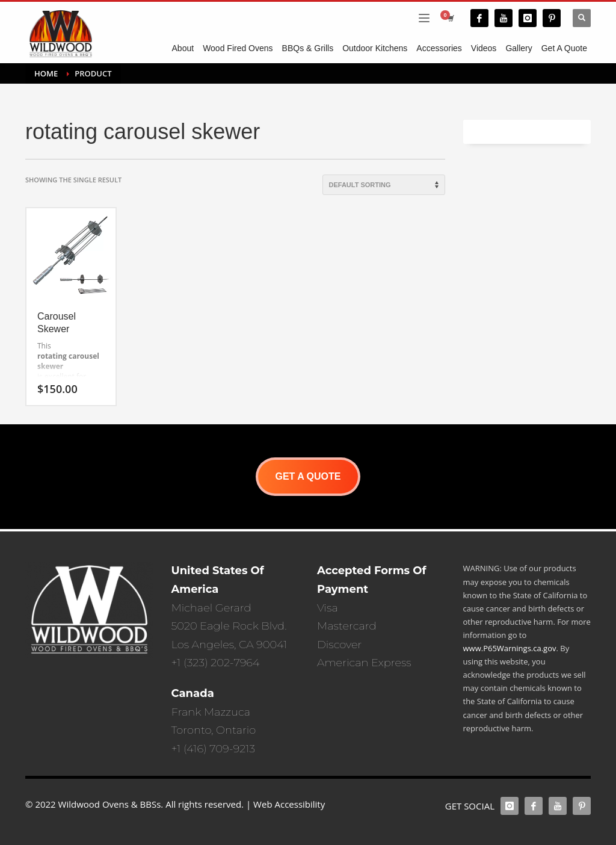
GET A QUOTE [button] (308, 476)
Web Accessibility (289, 804)
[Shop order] (384, 185)
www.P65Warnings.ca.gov (510, 648)
